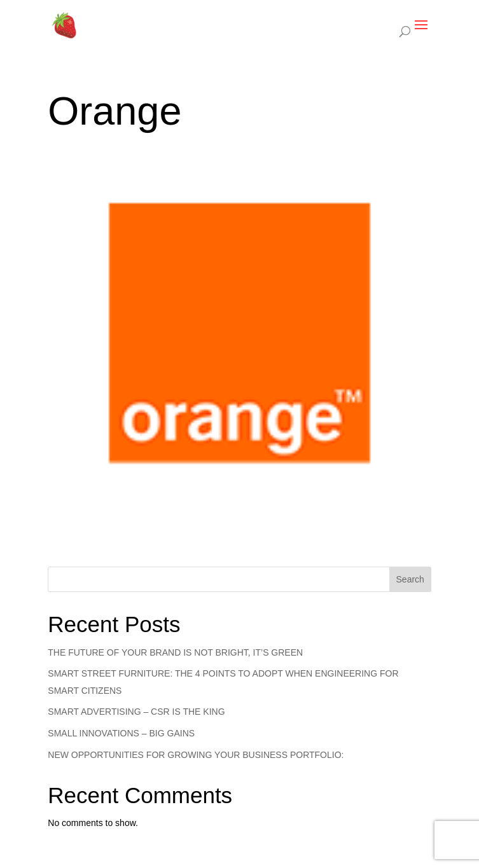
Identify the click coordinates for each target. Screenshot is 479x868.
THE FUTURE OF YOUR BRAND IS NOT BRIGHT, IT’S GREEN (175, 652)
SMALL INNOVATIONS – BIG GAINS (121, 733)
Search (410, 579)
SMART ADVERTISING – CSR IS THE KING (136, 712)
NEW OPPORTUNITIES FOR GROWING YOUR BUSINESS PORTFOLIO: (196, 755)
